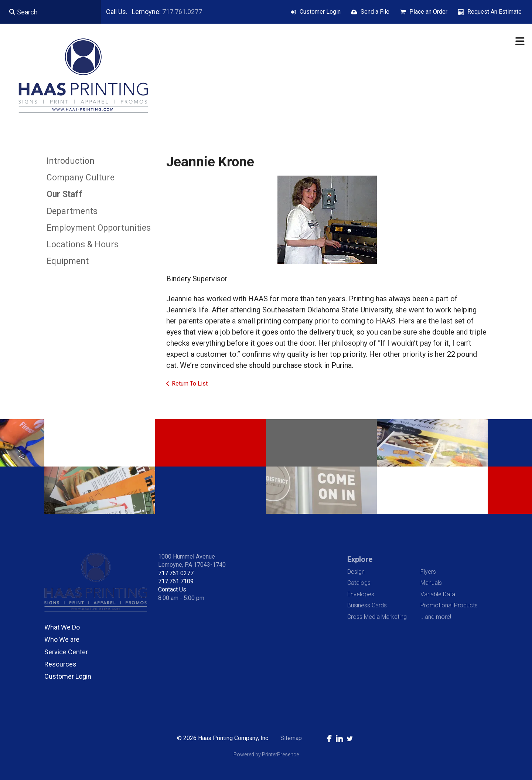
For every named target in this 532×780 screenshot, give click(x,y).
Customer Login (320, 12)
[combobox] (50, 12)
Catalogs (359, 583)
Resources (60, 664)
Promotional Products (449, 605)
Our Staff (64, 194)
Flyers (428, 572)
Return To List (190, 384)
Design (356, 572)
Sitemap (291, 738)
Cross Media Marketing (377, 617)
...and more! (436, 617)
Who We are (62, 639)
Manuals (431, 583)
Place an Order (428, 12)
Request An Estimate (495, 12)
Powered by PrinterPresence (266, 754)
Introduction (71, 161)
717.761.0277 (182, 12)
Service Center (66, 652)
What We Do (62, 627)
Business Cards (367, 605)
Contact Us (172, 589)
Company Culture (81, 178)
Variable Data (438, 594)
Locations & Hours (83, 245)
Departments (72, 211)
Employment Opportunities (99, 228)
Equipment (68, 261)
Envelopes (361, 594)
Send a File (375, 12)
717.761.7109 (176, 581)
